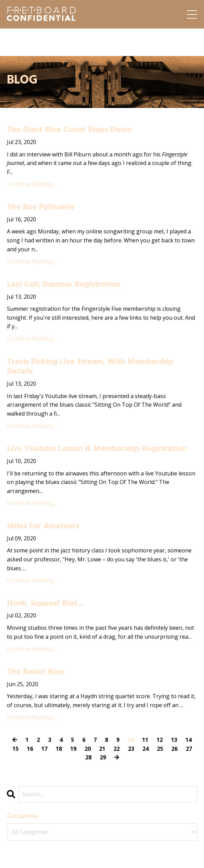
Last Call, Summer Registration (63, 285)
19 (73, 749)
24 (146, 749)
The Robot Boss (36, 672)
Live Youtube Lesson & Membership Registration (97, 449)
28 (88, 757)
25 (160, 749)
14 (189, 740)
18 (59, 749)
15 (15, 749)
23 (131, 749)
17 (44, 749)
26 (174, 749)
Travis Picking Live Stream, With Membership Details (90, 367)
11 (145, 740)
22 (117, 749)
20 (88, 749)
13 (174, 740)
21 (102, 749)
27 (189, 749)
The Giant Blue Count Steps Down (69, 130)
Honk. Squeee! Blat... (45, 604)
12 (160, 740)
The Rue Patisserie (41, 207)
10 (131, 740)
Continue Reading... (31, 184)
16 (30, 749)
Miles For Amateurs (43, 526)
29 (103, 757)
